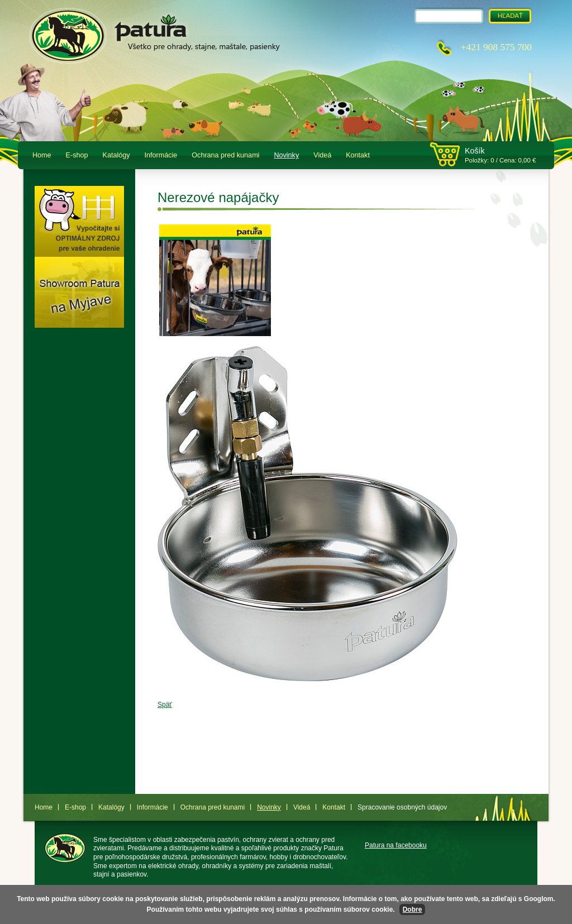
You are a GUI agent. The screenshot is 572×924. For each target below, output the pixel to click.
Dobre (413, 909)
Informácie (161, 155)
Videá (322, 155)
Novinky (286, 155)
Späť (165, 705)
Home (42, 155)
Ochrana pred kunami (225, 155)
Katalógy (116, 155)
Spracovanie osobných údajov (402, 807)
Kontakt (358, 155)
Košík (475, 151)
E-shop (77, 155)
